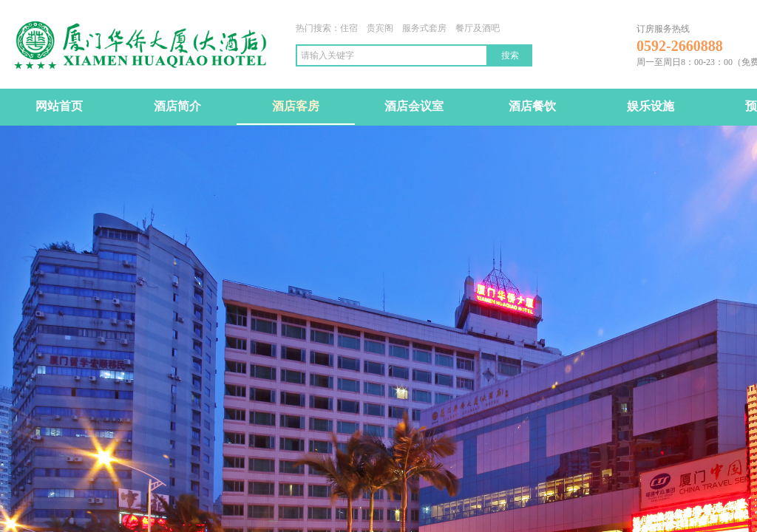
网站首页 (59, 106)
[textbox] (392, 55)
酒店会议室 (414, 106)
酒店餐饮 (532, 106)
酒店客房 (296, 106)
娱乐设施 (651, 106)
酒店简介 (177, 106)
